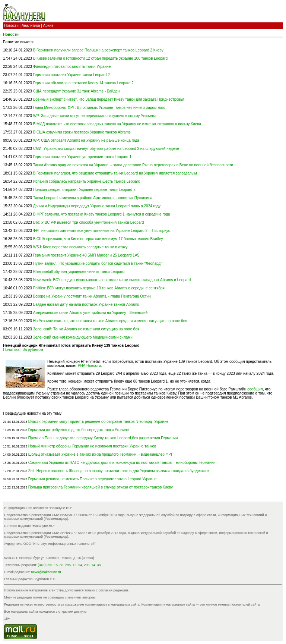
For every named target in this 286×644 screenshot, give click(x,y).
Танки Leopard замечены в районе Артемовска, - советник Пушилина (93, 198)
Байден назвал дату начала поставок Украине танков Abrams (86, 304)
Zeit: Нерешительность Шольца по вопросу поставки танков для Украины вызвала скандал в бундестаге (119, 471)
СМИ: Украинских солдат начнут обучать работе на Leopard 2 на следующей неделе (106, 149)
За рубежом (33, 350)
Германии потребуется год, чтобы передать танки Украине (79, 430)
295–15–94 (74, 565)
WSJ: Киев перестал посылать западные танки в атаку (80, 247)
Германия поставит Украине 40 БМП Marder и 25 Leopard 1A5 (86, 255)
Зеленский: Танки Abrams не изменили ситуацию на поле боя (86, 329)
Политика (11, 350)
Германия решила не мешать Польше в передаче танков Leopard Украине (93, 479)
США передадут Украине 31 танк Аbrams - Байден (77, 91)
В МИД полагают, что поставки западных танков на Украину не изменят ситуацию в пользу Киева (117, 124)
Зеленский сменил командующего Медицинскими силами (83, 337)
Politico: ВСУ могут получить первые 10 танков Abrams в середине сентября (99, 288)
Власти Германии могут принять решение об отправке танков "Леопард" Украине (98, 422)
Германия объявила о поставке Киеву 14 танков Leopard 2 (83, 83)
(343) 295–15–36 (51, 565)
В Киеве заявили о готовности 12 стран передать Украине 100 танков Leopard (100, 58)
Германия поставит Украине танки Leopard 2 (71, 75)
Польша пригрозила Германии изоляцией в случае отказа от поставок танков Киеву (101, 487)
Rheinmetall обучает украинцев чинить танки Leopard (79, 272)
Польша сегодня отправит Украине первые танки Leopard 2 (84, 190)
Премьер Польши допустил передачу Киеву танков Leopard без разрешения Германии (103, 438)
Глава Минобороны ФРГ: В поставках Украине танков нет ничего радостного (99, 108)
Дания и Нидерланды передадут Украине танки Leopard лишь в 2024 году (97, 206)
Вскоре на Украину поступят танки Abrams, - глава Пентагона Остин (92, 296)
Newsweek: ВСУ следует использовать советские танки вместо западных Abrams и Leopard (112, 280)
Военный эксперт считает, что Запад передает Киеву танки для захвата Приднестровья (109, 99)
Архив (48, 26)
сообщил (255, 389)
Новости (11, 26)
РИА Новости (89, 366)
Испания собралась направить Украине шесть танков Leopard (87, 181)
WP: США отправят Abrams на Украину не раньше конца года (86, 140)
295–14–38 (92, 565)
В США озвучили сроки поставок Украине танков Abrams (82, 132)
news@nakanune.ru (46, 572)
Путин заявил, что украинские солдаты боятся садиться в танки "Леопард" (98, 263)
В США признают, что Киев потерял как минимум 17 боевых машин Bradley (98, 239)
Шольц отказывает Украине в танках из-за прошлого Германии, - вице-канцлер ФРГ (101, 454)
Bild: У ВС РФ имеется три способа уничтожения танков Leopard (89, 222)
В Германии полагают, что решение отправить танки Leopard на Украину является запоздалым (115, 173)
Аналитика (31, 26)
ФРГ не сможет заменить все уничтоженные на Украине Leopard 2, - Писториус (102, 231)
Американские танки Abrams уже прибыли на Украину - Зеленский (90, 313)
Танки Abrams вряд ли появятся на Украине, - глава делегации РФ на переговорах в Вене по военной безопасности (133, 165)
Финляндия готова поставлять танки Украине (72, 67)
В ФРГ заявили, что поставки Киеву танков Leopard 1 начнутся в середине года (102, 214)
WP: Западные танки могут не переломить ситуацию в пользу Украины (94, 116)
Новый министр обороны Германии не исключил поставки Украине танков (92, 446)
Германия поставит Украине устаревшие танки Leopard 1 (82, 157)
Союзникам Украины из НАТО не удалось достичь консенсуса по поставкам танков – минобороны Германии (122, 463)
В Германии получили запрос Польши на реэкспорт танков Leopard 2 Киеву (98, 50)
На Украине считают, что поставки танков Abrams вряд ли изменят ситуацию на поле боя (110, 321)
